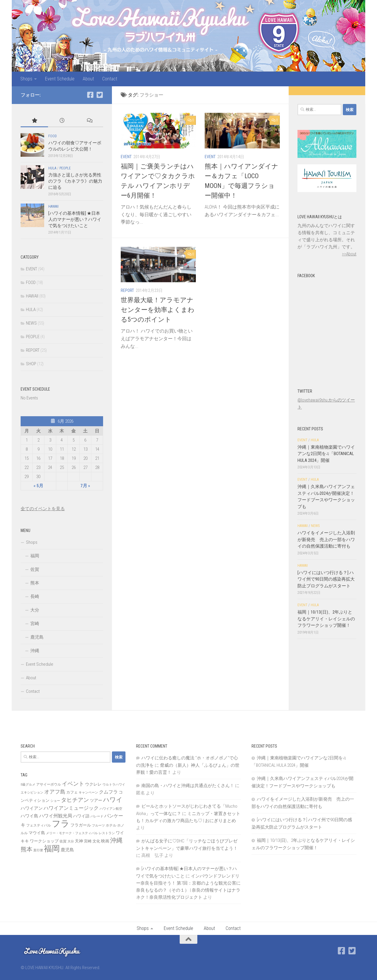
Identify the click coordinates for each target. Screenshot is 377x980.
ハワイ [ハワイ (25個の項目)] (113, 800)
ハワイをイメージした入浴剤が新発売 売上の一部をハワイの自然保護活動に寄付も (326, 539)
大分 (35, 610)
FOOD (53, 136)
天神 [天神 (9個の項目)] (79, 841)
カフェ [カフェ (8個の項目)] (72, 792)
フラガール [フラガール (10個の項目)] (81, 825)
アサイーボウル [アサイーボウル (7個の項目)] (49, 784)
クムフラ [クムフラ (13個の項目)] (108, 792)
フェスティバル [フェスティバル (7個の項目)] (39, 825)
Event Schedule (60, 79)
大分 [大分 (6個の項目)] (71, 841)
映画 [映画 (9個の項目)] (105, 841)
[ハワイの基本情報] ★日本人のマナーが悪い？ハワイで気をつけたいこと (75, 219)
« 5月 (38, 486)
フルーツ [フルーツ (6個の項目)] (98, 826)
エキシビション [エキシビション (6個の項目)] (32, 793)
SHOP (31, 364)
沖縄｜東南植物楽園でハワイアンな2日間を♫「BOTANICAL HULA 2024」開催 (326, 454)
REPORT (127, 290)
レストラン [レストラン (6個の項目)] (107, 833)
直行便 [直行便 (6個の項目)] (38, 850)
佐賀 (35, 569)
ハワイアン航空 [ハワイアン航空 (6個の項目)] (111, 809)
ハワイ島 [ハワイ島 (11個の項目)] (29, 816)
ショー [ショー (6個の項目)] (55, 801)
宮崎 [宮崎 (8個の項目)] (88, 841)
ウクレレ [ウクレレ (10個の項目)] (93, 784)
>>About (349, 254)
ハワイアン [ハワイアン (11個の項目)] (32, 808)
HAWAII (53, 206)
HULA (52, 168)
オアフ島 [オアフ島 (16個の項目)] (55, 792)
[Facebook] (90, 95)
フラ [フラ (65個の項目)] (61, 824)
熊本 (35, 583)
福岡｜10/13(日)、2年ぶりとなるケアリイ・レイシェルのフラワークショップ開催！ (326, 619)
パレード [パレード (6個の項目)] (97, 816)
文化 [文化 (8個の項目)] (96, 841)
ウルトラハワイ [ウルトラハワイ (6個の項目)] (114, 785)
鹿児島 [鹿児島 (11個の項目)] (67, 850)
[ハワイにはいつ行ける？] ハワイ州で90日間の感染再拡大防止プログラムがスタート (326, 579)
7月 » (85, 486)
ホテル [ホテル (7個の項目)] (111, 825)
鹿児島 (37, 637)
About (88, 79)
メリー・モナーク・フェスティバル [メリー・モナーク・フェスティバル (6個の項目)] (72, 833)
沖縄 (35, 651)
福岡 (35, 556)
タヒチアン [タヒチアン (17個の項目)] (75, 800)
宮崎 (35, 624)
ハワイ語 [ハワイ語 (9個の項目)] (81, 816)
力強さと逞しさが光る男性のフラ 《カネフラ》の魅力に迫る (75, 181)
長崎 (35, 596)
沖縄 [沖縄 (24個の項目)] (116, 840)
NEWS (31, 323)
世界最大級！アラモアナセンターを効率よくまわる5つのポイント (158, 310)
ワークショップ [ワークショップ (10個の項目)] (44, 841)
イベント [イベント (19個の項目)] (73, 784)
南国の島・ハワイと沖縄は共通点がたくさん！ (188, 786)
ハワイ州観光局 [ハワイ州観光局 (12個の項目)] (56, 816)
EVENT (126, 157)
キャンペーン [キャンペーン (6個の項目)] (88, 793)
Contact (110, 79)
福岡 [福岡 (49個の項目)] (52, 849)
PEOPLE (65, 168)
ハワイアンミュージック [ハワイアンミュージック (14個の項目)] (71, 808)
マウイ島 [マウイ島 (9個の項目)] (37, 833)
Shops (26, 79)
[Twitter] (100, 95)
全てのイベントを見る (43, 509)
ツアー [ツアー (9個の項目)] (96, 800)
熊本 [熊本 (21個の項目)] (27, 849)
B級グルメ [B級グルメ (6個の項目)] (28, 785)
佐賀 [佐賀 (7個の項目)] (63, 841)
